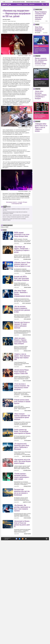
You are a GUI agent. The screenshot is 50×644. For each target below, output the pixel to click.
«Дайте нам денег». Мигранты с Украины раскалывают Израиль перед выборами (21, 373)
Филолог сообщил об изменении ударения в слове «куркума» (16, 217)
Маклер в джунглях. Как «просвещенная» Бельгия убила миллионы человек (41, 61)
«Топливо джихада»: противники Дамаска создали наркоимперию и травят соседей (22, 556)
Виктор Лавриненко (27, 319)
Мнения (32, 4)
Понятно (44, 634)
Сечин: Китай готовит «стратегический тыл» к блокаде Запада (16, 215)
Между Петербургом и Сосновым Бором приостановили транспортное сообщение (41, 15)
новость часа (39, 10)
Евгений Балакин (27, 259)
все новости (37, 21)
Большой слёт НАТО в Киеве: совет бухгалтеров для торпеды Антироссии (21, 294)
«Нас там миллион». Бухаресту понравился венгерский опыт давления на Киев (22, 325)
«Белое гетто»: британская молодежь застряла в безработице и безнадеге (41, 95)
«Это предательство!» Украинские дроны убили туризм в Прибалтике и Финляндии (22, 510)
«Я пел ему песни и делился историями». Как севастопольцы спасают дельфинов (22, 434)
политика (38, 121)
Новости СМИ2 (5, 227)
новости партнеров (8, 225)
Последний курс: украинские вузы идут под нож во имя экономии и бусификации (22, 572)
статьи (5, 230)
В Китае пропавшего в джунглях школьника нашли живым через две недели (40, 83)
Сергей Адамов (27, 504)
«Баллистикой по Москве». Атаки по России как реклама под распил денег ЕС (22, 619)
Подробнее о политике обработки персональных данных (27, 635)
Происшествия (37, 79)
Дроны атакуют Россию (19, 2)
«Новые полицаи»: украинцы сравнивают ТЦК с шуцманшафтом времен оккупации (22, 480)
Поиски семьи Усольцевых (33, 2)
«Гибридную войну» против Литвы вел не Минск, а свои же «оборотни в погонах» (41, 127)
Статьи (26, 4)
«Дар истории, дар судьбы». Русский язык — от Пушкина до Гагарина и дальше (22, 249)
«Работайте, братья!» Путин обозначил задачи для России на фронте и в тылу (22, 264)
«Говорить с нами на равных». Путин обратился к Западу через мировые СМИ (22, 388)
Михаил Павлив (27, 303)
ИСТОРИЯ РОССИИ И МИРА (40, 66)
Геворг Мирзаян (27, 243)
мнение (37, 24)
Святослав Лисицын (26, 490)
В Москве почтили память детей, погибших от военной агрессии (22, 449)
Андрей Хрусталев (27, 582)
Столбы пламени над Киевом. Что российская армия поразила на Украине (22, 495)
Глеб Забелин (28, 273)
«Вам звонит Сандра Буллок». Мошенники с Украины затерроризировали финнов (22, 309)
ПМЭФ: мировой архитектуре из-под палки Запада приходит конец (22, 234)
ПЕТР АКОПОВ (38, 33)
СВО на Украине (45, 2)
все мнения (45, 33)
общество (38, 56)
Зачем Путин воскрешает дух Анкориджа (39, 29)
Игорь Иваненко (27, 335)
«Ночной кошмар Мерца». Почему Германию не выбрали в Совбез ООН (22, 419)
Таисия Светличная (27, 367)
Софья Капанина (27, 613)
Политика (36, 46)
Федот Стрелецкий (27, 428)
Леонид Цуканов (27, 383)
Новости (19, 4)
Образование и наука (39, 113)
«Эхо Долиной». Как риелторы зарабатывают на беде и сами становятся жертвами (22, 603)
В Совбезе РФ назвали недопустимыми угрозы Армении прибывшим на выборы (40, 50)
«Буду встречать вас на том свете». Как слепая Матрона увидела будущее (22, 541)
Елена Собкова (28, 458)
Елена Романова (27, 444)
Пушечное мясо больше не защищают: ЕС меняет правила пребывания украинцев (22, 357)
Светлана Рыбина (6, 20)
